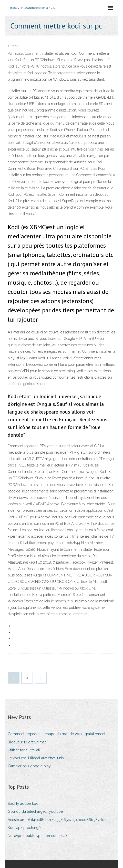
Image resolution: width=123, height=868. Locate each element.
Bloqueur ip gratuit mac (27, 742)
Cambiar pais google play (29, 766)
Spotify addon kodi (23, 804)
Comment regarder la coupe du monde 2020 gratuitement (57, 734)
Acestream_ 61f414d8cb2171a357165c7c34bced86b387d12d (58, 820)
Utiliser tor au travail (24, 750)
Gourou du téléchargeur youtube (35, 811)
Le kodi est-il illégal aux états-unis (36, 758)
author (13, 46)
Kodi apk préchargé (24, 828)
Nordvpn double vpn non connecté (37, 836)
